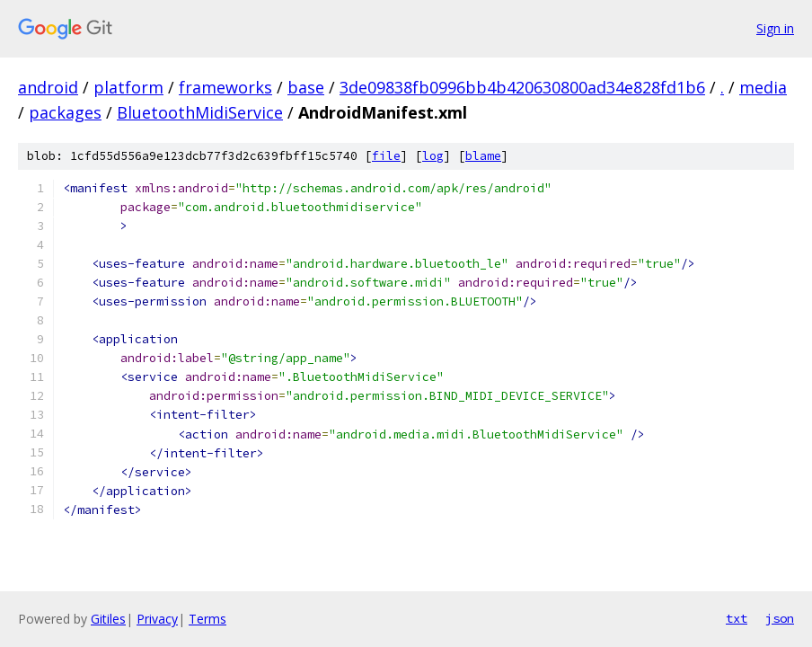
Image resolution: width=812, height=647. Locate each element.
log (433, 156)
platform (128, 87)
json (780, 618)
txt (737, 618)
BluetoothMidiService (200, 112)
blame (483, 156)
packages (65, 112)
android (48, 87)
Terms (207, 619)
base (306, 87)
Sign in (775, 28)
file (386, 156)
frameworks (225, 87)
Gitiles (108, 619)
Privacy (157, 619)
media (763, 87)
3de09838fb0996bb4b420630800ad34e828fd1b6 (522, 87)
